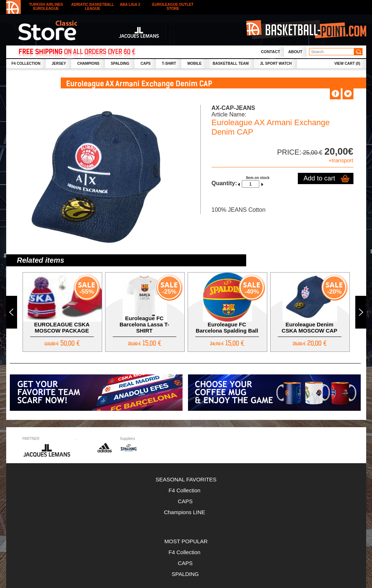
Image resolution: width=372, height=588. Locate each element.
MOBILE (194, 63)
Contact (270, 52)
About (295, 52)
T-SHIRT (169, 63)
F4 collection (26, 63)
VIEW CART (347, 63)
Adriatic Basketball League (93, 7)
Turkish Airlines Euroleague (46, 7)
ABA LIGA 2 (130, 5)
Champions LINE (186, 512)
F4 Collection (186, 490)
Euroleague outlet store (173, 7)
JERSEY (59, 63)
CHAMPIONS (88, 63)
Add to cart (319, 178)
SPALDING (120, 63)
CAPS (145, 63)
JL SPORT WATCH (276, 63)
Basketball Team (231, 63)
